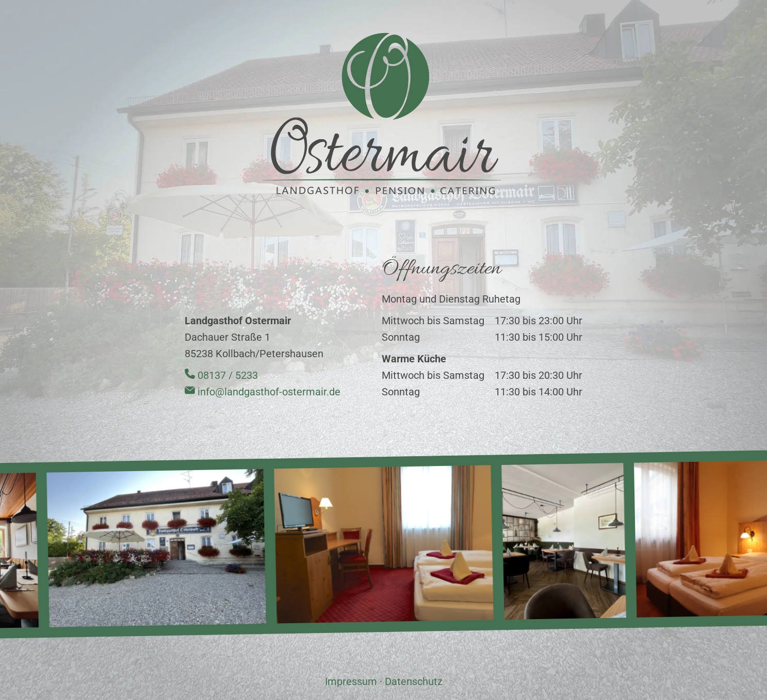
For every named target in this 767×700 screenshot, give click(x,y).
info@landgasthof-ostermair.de (263, 392)
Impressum (351, 681)
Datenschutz (414, 681)
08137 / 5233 (221, 375)
